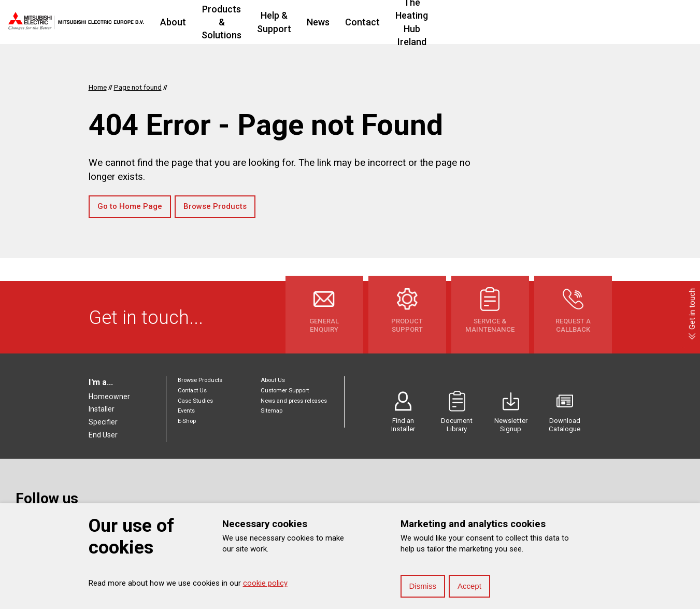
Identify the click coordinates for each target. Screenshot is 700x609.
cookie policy (265, 583)
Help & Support (363, 22)
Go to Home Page (130, 206)
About (198, 22)
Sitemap (272, 411)
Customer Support (285, 391)
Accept (469, 586)
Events (186, 411)
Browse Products (215, 206)
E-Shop (187, 421)
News (421, 22)
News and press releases (294, 401)
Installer (102, 409)
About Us (273, 380)
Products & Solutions (271, 22)
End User (103, 435)
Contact (466, 22)
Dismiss (423, 586)
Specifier (103, 422)
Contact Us (192, 391)
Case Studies (195, 401)
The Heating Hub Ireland (549, 22)
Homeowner (109, 396)
